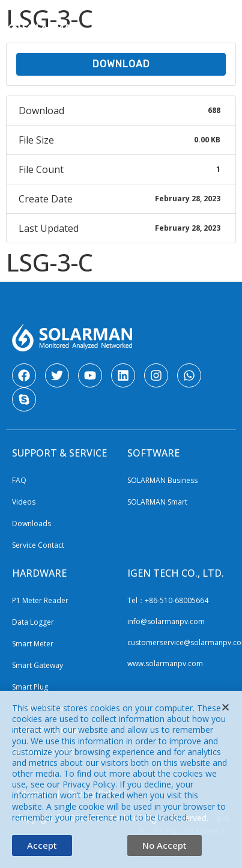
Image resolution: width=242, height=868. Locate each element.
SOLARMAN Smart (157, 502)
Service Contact (38, 545)
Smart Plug (30, 687)
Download (121, 64)
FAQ (19, 480)
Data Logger (33, 622)
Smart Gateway (38, 665)
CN (198, 14)
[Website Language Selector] (134, 15)
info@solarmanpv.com (166, 621)
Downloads (32, 524)
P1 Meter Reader (40, 600)
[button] (226, 34)
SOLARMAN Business (162, 480)
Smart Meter (33, 644)
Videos (24, 502)
